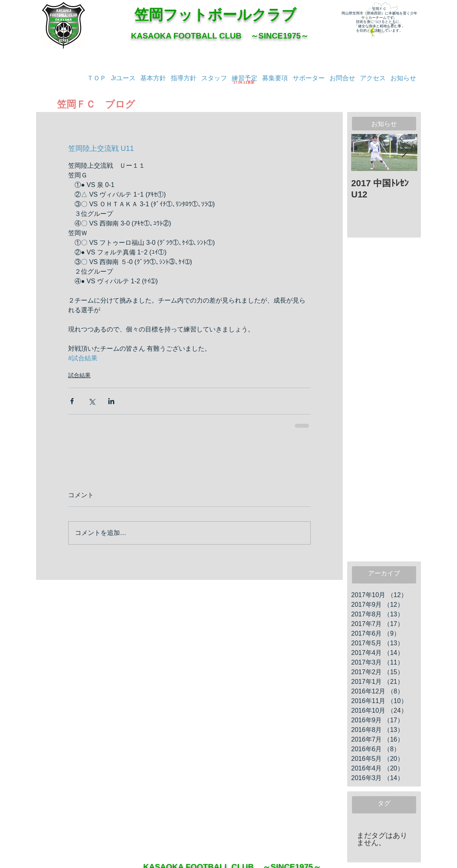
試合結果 (79, 375)
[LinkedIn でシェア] (111, 401)
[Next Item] (404, 153)
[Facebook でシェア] (72, 401)
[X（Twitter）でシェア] (92, 401)
